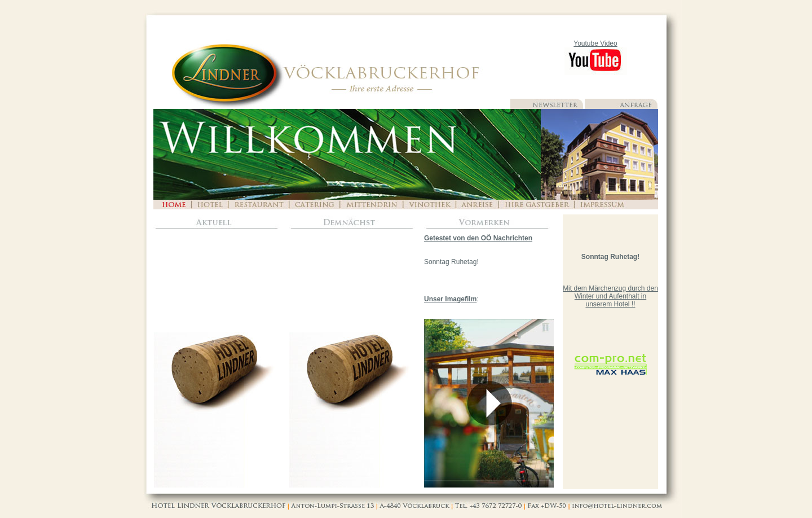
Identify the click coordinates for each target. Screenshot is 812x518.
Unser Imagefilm (450, 299)
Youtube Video (595, 43)
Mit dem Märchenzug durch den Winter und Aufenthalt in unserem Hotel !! (610, 296)
